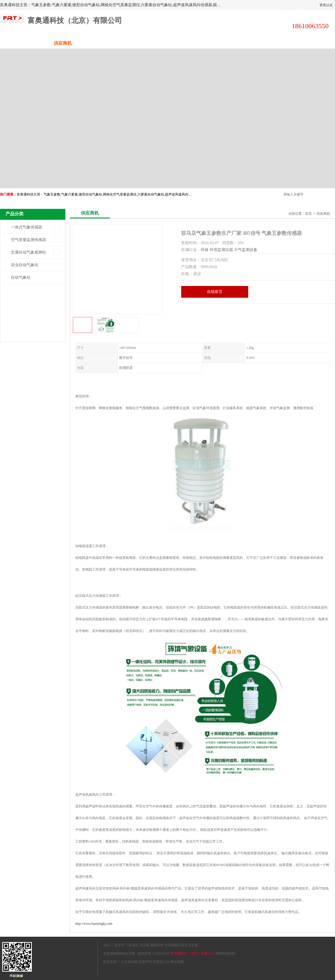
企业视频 (105, 43)
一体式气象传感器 (27, 227)
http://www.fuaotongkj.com (94, 924)
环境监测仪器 (221, 250)
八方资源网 (129, 962)
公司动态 (188, 43)
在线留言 (215, 292)
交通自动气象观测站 (28, 252)
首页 (308, 214)
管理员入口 (161, 962)
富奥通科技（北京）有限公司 (193, 953)
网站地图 (177, 962)
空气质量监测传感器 (28, 240)
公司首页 (21, 43)
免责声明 (145, 962)
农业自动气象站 (25, 265)
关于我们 (147, 43)
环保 (205, 250)
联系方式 (314, 43)
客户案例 (230, 43)
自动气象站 (21, 277)
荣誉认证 (272, 43)
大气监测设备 (246, 250)
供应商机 (63, 43)
